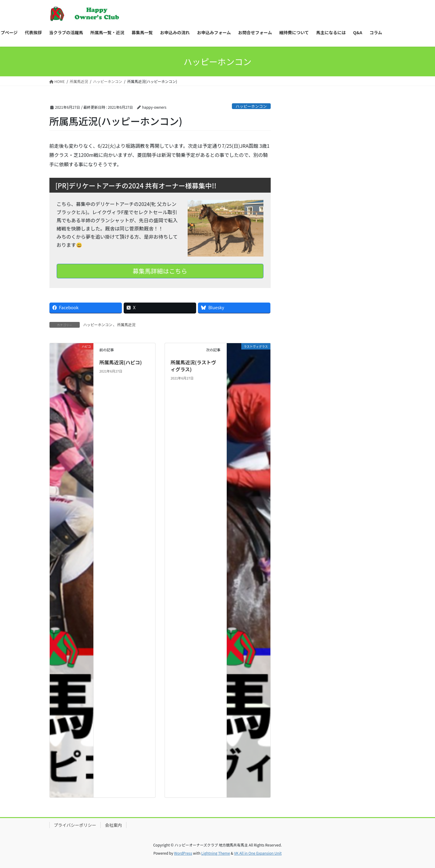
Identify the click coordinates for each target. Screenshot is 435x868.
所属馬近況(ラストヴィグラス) (193, 366)
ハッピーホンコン (251, 106)
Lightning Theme (216, 853)
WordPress (183, 853)
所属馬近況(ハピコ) (121, 362)
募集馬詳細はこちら (160, 271)
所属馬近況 (126, 325)
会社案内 (113, 825)
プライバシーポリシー (75, 825)
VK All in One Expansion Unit (258, 853)
